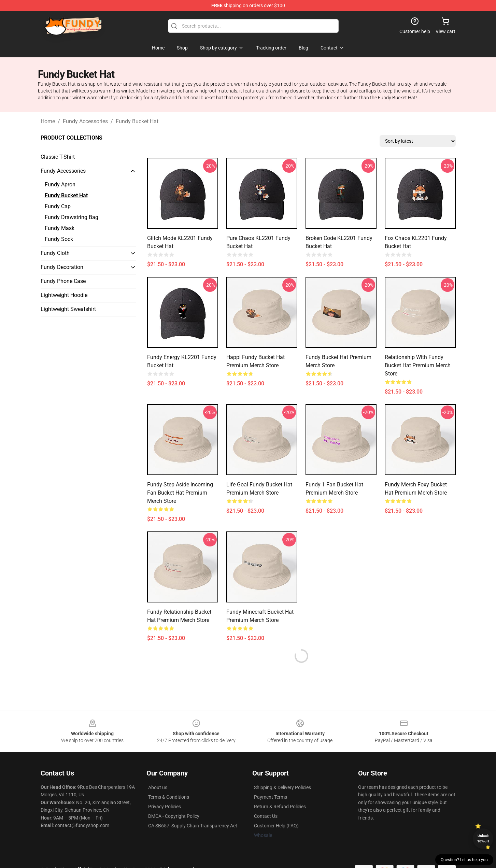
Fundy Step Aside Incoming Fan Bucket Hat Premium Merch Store (180, 493)
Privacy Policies (165, 807)
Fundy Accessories (85, 121)
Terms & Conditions (169, 797)
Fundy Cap (58, 206)
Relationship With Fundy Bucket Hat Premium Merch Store (418, 365)
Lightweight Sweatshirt (68, 309)
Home (48, 121)
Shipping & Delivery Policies (282, 787)
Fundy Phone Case (63, 281)
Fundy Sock (59, 239)
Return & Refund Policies (280, 807)
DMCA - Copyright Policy (174, 816)
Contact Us (266, 816)
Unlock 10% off (483, 838)
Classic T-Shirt (58, 157)
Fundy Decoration (62, 267)
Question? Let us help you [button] (464, 860)
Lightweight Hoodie (64, 295)
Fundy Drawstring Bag (72, 217)
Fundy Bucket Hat (137, 121)
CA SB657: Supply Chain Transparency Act (193, 826)
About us (158, 787)
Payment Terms (271, 797)
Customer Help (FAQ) (276, 826)
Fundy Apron (60, 184)
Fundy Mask (60, 228)
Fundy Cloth (55, 253)
